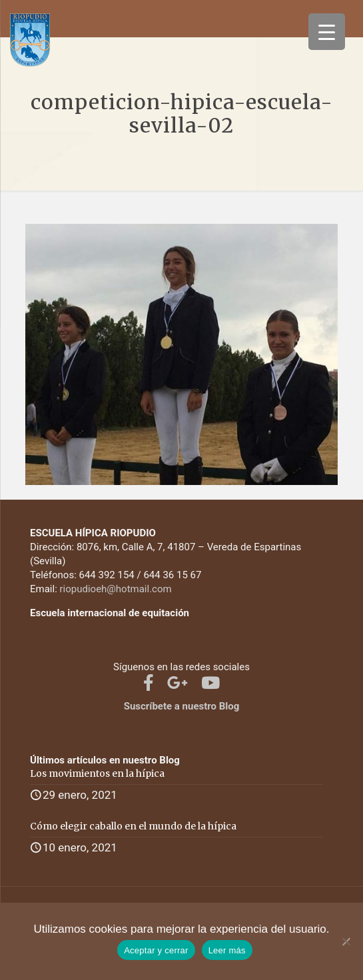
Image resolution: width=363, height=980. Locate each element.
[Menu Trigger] (327, 32)
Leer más (227, 950)
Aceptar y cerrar (156, 950)
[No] (346, 941)
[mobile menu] (345, 20)
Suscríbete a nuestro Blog (182, 706)
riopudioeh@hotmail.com (116, 589)
